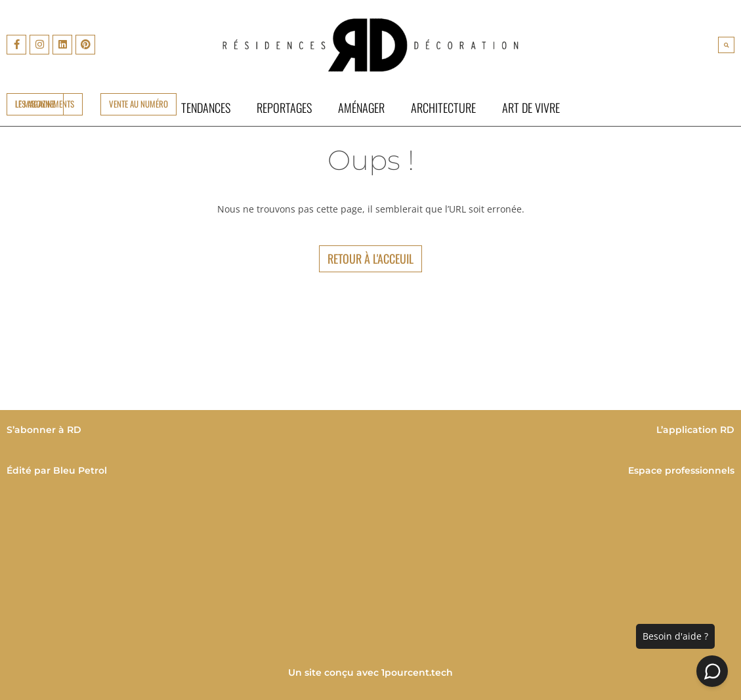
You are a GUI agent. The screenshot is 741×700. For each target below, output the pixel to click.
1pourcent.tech (417, 672)
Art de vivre (531, 107)
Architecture (443, 107)
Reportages (284, 107)
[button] (726, 45)
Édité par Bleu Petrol (57, 470)
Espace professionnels (681, 470)
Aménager (361, 107)
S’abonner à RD (44, 430)
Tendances (206, 107)
